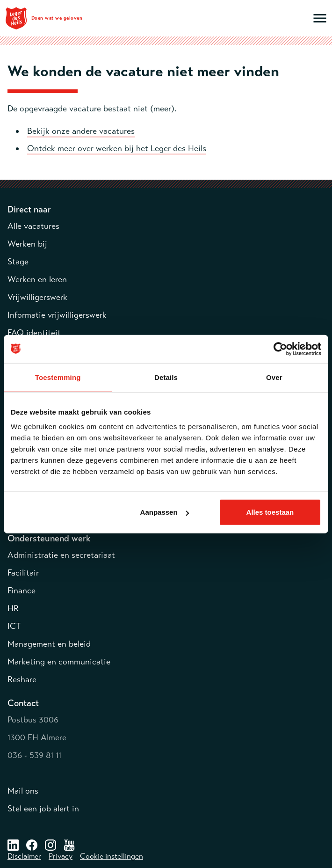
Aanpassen (165, 512)
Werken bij (27, 244)
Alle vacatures (33, 226)
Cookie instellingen (112, 856)
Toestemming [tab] (58, 377)
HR (13, 608)
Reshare (22, 679)
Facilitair (23, 573)
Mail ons (23, 791)
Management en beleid (49, 644)
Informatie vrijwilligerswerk (57, 315)
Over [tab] (274, 377)
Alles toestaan (270, 512)
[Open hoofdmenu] (320, 18)
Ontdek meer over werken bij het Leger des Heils (117, 148)
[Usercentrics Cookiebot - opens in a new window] (280, 349)
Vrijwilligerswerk (37, 297)
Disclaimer (24, 856)
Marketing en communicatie (59, 662)
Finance (22, 591)
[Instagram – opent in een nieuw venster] (51, 845)
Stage (18, 262)
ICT (14, 626)
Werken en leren (37, 279)
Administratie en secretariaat (61, 555)
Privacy (61, 856)
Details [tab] (166, 377)
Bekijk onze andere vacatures (81, 131)
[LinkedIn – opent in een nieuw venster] (13, 845)
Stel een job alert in (43, 809)
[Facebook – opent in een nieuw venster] (32, 845)
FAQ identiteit (34, 333)
